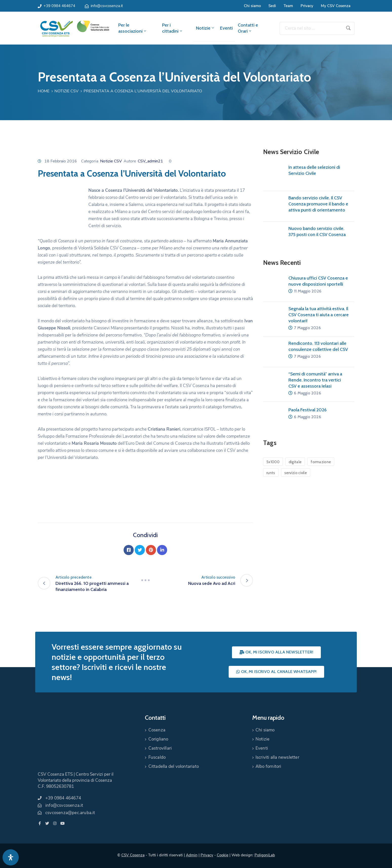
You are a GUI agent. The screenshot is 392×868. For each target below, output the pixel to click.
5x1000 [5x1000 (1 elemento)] (273, 462)
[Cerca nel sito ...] (311, 28)
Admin (192, 855)
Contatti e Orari (248, 28)
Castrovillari (160, 748)
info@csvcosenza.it (107, 6)
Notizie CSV (66, 91)
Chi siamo (252, 6)
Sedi (272, 6)
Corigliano (158, 739)
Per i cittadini (173, 28)
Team (288, 6)
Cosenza (157, 730)
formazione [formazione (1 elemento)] (321, 462)
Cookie (223, 855)
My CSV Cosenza (336, 6)
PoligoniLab (265, 855)
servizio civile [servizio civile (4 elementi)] (296, 473)
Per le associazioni (133, 28)
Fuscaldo (157, 757)
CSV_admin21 (150, 161)
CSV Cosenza (133, 855)
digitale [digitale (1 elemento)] (295, 462)
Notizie (205, 28)
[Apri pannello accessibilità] (11, 857)
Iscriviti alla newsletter (277, 757)
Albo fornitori (268, 766)
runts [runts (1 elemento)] (271, 473)
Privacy (307, 6)
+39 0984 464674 (59, 6)
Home (44, 91)
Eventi (226, 28)
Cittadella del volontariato (174, 766)
